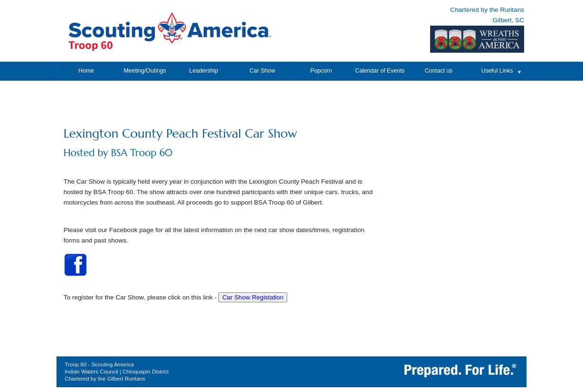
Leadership (204, 71)
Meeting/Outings (145, 71)
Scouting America (113, 364)
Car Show (263, 71)
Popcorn (321, 71)
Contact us (439, 71)
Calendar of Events (380, 71)
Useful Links (497, 71)
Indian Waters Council (91, 372)
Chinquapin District (146, 372)
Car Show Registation (253, 297)
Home (86, 71)
